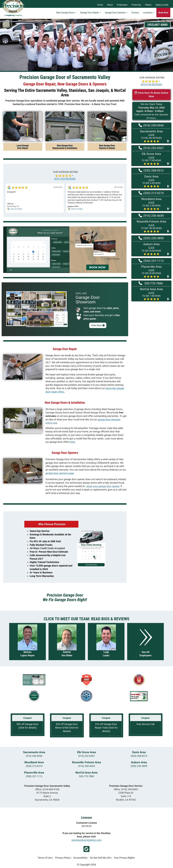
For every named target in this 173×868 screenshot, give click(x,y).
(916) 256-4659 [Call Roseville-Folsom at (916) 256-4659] (151, 216)
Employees (122, 5)
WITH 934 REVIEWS (151, 84)
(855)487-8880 (157, 25)
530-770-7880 (86, 776)
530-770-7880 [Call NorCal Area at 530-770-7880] (151, 283)
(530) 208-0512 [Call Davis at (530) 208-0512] (151, 170)
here (73, 442)
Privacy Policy (63, 858)
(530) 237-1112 (34, 776)
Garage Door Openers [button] (116, 14)
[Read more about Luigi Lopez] (106, 642)
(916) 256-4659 (86, 766)
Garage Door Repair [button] (90, 14)
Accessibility (80, 858)
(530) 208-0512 (139, 756)
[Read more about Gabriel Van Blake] (67, 642)
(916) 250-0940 (34, 756)
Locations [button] (149, 14)
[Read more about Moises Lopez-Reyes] (28, 642)
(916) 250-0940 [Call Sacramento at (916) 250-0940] (151, 125)
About (110, 5)
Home (100, 5)
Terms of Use (45, 858)
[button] (151, 136)
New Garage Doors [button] (66, 14)
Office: (47, 789)
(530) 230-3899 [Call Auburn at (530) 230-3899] (151, 238)
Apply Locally (162, 5)
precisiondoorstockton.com (86, 840)
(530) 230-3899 (139, 766)
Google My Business (86, 849)
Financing (136, 5)
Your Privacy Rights (124, 858)
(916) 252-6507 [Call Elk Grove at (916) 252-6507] (151, 148)
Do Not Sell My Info (100, 858)
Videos (148, 5)
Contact (135, 14)
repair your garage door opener (103, 486)
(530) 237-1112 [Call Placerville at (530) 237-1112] (151, 261)
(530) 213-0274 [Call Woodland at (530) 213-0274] (151, 193)
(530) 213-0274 (34, 766)
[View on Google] (9, 187)
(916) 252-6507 (86, 756)
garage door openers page (60, 473)
